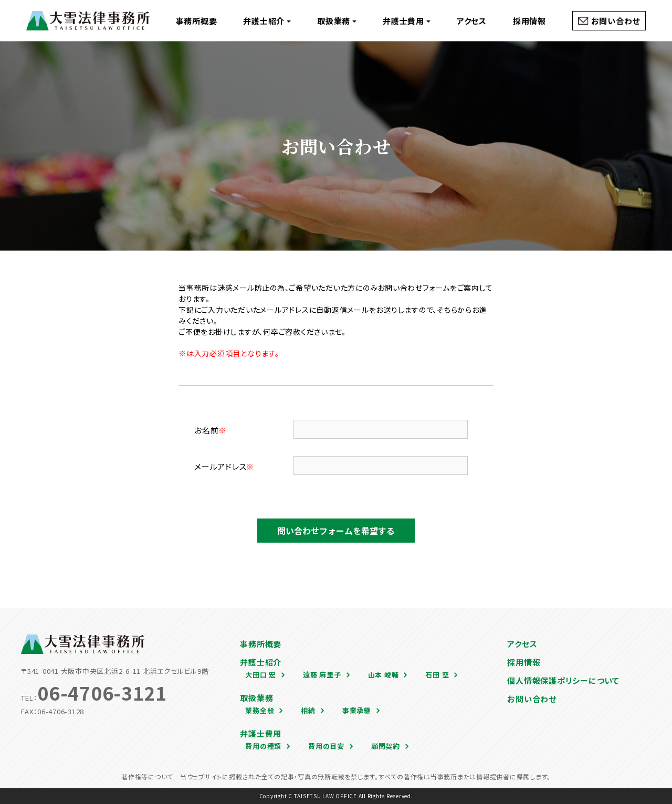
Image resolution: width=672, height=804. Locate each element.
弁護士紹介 (267, 21)
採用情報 (529, 21)
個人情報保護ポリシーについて (563, 680)
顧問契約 (386, 746)
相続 (308, 710)
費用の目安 (326, 746)
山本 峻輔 (384, 675)
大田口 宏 (261, 675)
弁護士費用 (407, 21)
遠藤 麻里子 (322, 675)
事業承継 (357, 710)
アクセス (472, 21)
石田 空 (437, 675)
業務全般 (260, 710)
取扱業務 (337, 21)
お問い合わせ (616, 21)
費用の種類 (263, 746)
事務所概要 (197, 21)
